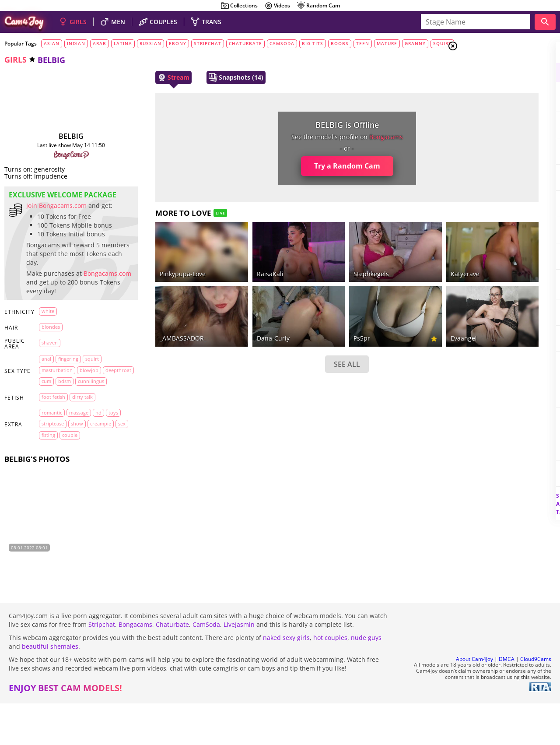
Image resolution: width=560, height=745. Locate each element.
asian (52, 43)
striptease (69, 469)
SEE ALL (288, 341)
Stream (150, 77)
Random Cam (318, 6)
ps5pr (303, 315)
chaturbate (245, 43)
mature (387, 43)
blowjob (89, 405)
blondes (51, 361)
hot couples (330, 679)
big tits (313, 43)
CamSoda (206, 666)
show (94, 469)
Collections (239, 6)
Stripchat (102, 666)
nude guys (366, 679)
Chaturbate (172, 666)
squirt (442, 43)
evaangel (387, 315)
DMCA (507, 701)
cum (79, 416)
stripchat (208, 43)
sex (73, 480)
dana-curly (232, 315)
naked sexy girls (286, 679)
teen (363, 43)
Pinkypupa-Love (159, 262)
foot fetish (53, 443)
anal (46, 393)
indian (76, 43)
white (48, 346)
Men (484, 90)
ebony (178, 43)
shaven (50, 377)
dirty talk (82, 443)
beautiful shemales (50, 688)
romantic (52, 458)
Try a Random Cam (288, 166)
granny (415, 43)
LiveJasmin (239, 666)
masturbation (57, 405)
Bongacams (135, 666)
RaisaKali (229, 262)
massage (79, 458)
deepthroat (54, 416)
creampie (52, 480)
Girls (486, 68)
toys (46, 469)
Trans (486, 100)
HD (98, 458)
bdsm (97, 416)
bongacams (327, 137)
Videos (277, 6)
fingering (68, 393)
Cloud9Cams (536, 701)
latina (123, 43)
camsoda (282, 43)
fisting (91, 480)
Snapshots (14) (212, 77)
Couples (490, 79)
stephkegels (312, 262)
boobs (340, 43)
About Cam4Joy (474, 701)
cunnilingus (55, 427)
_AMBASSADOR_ (159, 315)
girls (16, 60)
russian (150, 43)
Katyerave (388, 262)
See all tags (511, 489)
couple (49, 492)
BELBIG (59, 136)
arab (100, 43)
